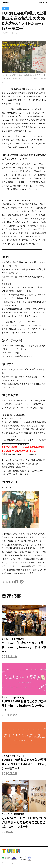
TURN (5, 2)
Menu (42, 2)
